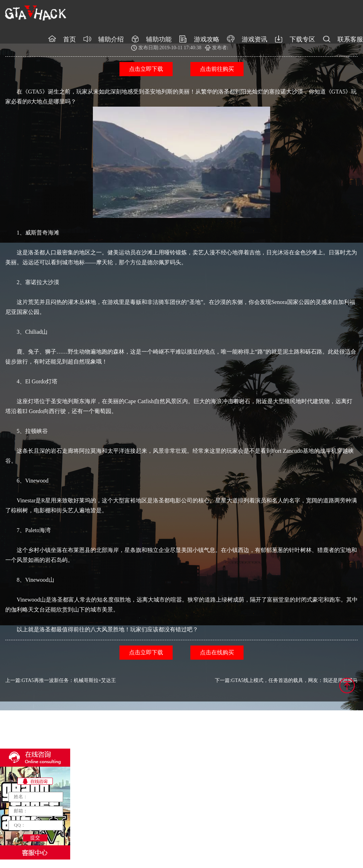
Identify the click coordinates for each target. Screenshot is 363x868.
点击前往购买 (217, 69)
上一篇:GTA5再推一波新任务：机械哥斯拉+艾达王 (61, 680)
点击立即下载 (146, 69)
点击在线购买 (217, 652)
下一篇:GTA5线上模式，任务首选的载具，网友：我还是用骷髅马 (286, 680)
